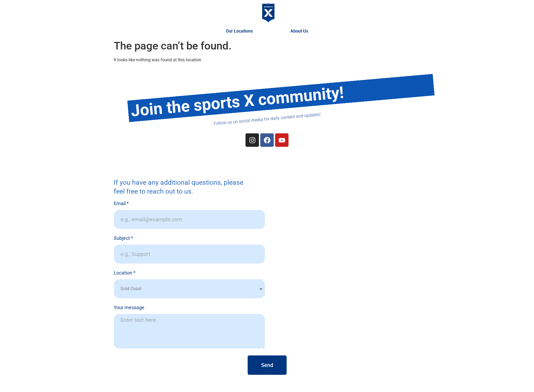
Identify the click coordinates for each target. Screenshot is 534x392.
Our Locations (241, 31)
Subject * (123, 238)
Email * (121, 204)
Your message (129, 308)
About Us (299, 31)
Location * (125, 273)
